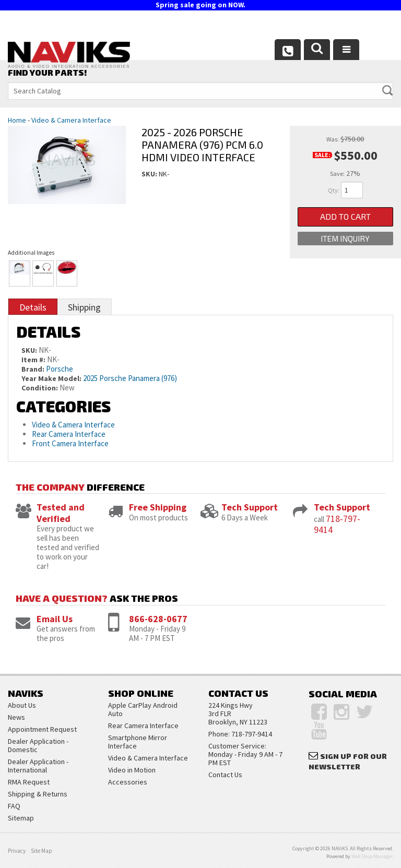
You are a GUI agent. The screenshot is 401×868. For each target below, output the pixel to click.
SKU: (150, 174)
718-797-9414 (337, 524)
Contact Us (225, 775)
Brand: (33, 369)
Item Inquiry (345, 239)
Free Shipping (158, 507)
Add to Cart (345, 217)
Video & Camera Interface (71, 120)
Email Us (55, 619)
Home (17, 120)
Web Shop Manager (372, 856)
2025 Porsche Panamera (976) (130, 378)
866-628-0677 (158, 619)
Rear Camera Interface (69, 434)
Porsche (60, 369)
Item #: (34, 360)
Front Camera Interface (70, 443)
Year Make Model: (51, 378)
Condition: (40, 388)
